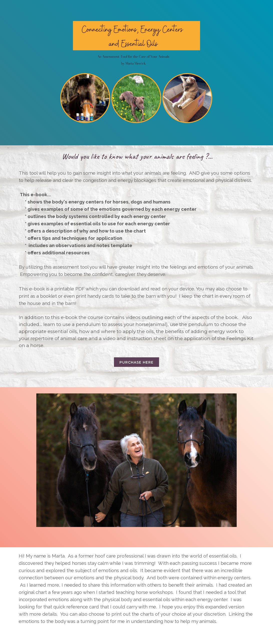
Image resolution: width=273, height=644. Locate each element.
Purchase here (136, 362)
